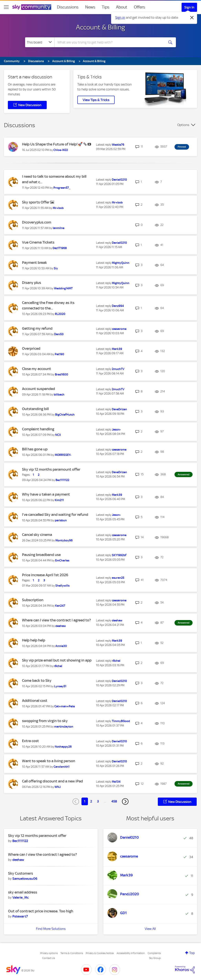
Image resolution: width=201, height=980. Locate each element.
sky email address (23, 892)
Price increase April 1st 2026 (45, 575)
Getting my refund (37, 328)
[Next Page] (125, 801)
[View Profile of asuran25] (118, 578)
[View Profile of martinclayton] (64, 727)
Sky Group (155, 958)
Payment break (34, 263)
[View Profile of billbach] (59, 395)
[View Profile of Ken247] (60, 606)
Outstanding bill (35, 409)
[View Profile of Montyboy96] (64, 540)
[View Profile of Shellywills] (62, 586)
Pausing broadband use (41, 555)
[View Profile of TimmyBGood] (121, 721)
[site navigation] (6, 7)
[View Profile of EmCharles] (62, 560)
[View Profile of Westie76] (118, 145)
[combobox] (109, 42)
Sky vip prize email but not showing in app (57, 660)
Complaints (154, 953)
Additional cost (35, 701)
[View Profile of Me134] (116, 782)
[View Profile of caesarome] (119, 329)
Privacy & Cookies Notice (100, 953)
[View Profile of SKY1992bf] (119, 555)
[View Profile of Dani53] (59, 334)
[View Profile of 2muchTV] (118, 369)
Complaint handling (38, 429)
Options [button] (183, 125)
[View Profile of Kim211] (59, 500)
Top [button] (192, 953)
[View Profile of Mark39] (117, 349)
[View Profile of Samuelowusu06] (25, 879)
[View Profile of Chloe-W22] (61, 150)
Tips (106, 7)
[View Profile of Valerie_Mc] (21, 897)
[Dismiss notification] (192, 18)
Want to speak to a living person (49, 761)
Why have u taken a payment (46, 494)
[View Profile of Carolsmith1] (62, 767)
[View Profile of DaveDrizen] (119, 409)
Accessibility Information (131, 953)
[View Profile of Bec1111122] (62, 480)
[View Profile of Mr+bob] (58, 208)
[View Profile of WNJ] (58, 787)
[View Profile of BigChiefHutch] (65, 415)
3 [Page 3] (98, 801)
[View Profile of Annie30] (61, 646)
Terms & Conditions (72, 953)
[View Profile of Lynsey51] (60, 686)
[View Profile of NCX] (58, 435)
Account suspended (38, 389)
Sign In (189, 7)
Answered (184, 474)
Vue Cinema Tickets (38, 242)
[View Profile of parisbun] (61, 520)
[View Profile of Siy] (56, 268)
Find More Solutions (51, 929)
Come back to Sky (37, 680)
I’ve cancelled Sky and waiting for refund (55, 515)
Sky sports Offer (36, 202)
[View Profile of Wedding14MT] (63, 288)
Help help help (34, 640)
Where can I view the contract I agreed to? (56, 620)
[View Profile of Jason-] (116, 430)
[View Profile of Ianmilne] (59, 228)
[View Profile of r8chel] (58, 666)
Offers (139, 7)
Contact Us (49, 958)
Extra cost (30, 741)
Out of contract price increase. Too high (41, 911)
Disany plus (32, 283)
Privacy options (49, 953)
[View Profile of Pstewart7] (20, 916)
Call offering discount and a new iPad (52, 781)
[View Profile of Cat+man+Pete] (65, 706)
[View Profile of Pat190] (59, 354)
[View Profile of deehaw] (61, 626)
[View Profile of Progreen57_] (62, 188)
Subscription (33, 600)
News (90, 7)
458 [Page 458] (114, 801)
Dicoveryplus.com (37, 222)
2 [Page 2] (91, 801)
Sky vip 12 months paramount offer (51, 469)
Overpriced (31, 348)
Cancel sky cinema (37, 535)
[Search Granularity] (40, 42)
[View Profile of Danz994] (118, 306)
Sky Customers (21, 873)
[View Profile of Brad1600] (62, 375)
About (122, 7)
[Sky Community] (32, 7)
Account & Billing (100, 27)
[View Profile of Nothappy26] (63, 747)
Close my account (37, 369)
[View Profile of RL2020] (60, 314)
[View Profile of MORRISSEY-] (63, 455)
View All (150, 929)
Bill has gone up (35, 449)
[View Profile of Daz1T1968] (60, 248)
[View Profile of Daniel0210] (119, 180)
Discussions (68, 7)
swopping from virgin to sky (45, 721)
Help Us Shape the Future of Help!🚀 (53, 144)
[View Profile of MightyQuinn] (121, 263)
